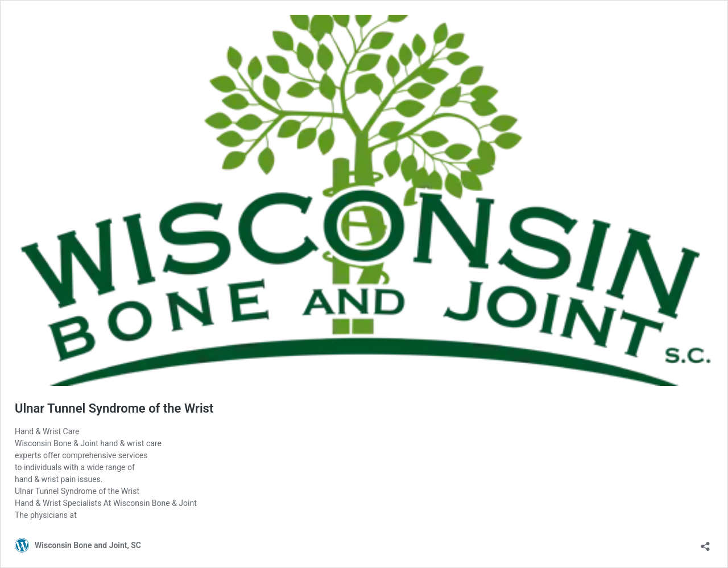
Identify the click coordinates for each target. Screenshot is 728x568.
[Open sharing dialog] (705, 543)
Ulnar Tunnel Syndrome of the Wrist (114, 408)
